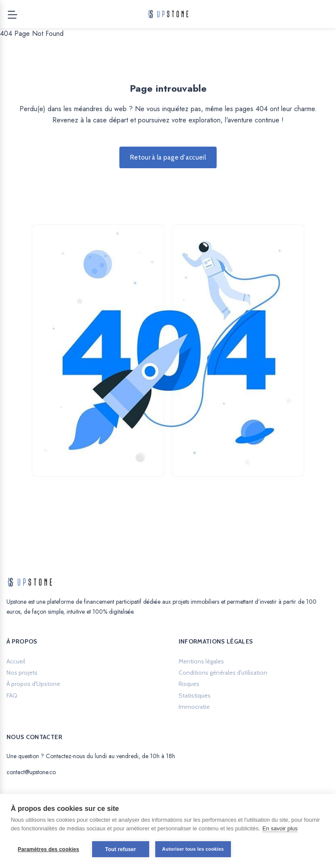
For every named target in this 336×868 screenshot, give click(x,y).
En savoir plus (280, 828)
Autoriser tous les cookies (193, 849)
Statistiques (195, 695)
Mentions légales (201, 661)
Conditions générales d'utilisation (223, 673)
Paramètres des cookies (48, 849)
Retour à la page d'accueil (168, 157)
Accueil (16, 661)
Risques (189, 684)
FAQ (12, 695)
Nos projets (22, 673)
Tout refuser (121, 849)
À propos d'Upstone (33, 684)
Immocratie (194, 707)
